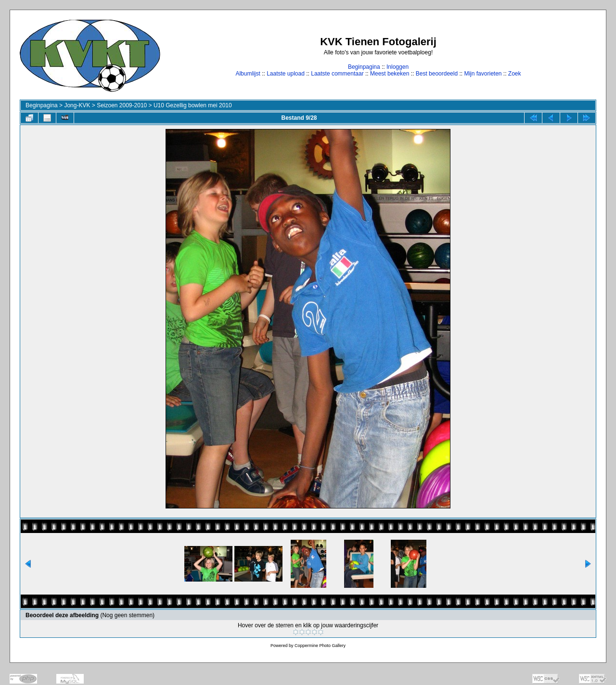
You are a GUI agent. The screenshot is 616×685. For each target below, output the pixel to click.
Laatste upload (286, 74)
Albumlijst (248, 74)
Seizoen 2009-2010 (122, 105)
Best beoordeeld (437, 74)
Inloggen (398, 67)
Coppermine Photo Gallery (320, 646)
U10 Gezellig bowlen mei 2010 (193, 105)
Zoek (515, 74)
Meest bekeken (390, 74)
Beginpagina (364, 67)
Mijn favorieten (483, 74)
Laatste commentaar (337, 74)
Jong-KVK (77, 105)
